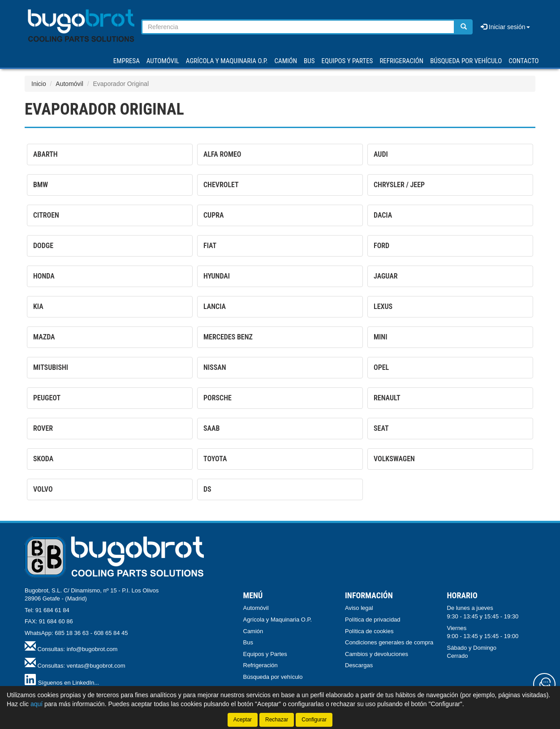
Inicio (39, 84)
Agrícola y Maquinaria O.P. (278, 620)
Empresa (127, 61)
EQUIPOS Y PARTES (347, 61)
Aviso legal (359, 608)
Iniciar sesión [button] (505, 27)
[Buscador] (298, 27)
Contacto (523, 61)
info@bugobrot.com (92, 649)
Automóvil (69, 84)
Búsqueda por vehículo (466, 61)
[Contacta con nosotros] (544, 684)
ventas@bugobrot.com (96, 666)
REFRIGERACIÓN (401, 61)
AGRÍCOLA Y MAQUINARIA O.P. (227, 61)
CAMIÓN (286, 61)
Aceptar (243, 720)
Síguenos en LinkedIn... (69, 683)
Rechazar (277, 720)
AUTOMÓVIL (163, 61)
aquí (37, 704)
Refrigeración (261, 665)
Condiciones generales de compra (389, 642)
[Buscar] (464, 27)
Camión (253, 631)
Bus (248, 642)
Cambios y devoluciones (377, 654)
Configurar (314, 720)
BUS (309, 61)
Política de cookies (369, 631)
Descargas (359, 665)
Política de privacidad (373, 620)
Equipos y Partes (265, 654)
